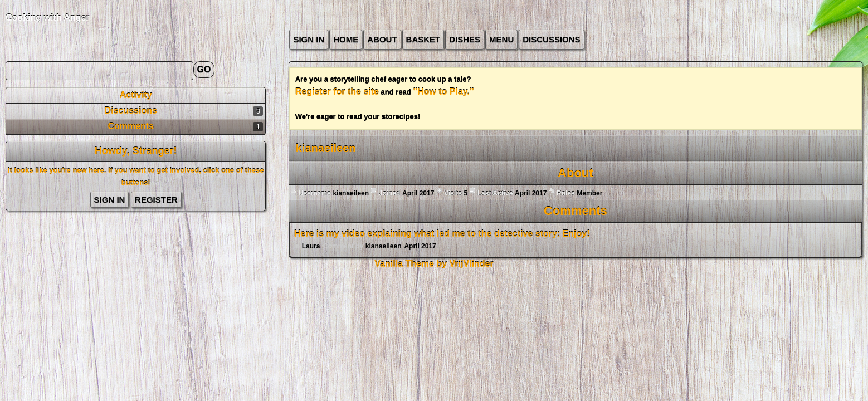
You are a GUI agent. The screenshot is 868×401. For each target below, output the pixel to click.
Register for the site (337, 92)
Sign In (309, 39)
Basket (423, 39)
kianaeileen (384, 246)
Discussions (551, 39)
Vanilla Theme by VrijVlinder (434, 264)
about (382, 39)
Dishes (465, 39)
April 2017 (420, 246)
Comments (131, 126)
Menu (501, 39)
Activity (136, 95)
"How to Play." (443, 92)
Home (346, 39)
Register (156, 200)
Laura (311, 246)
